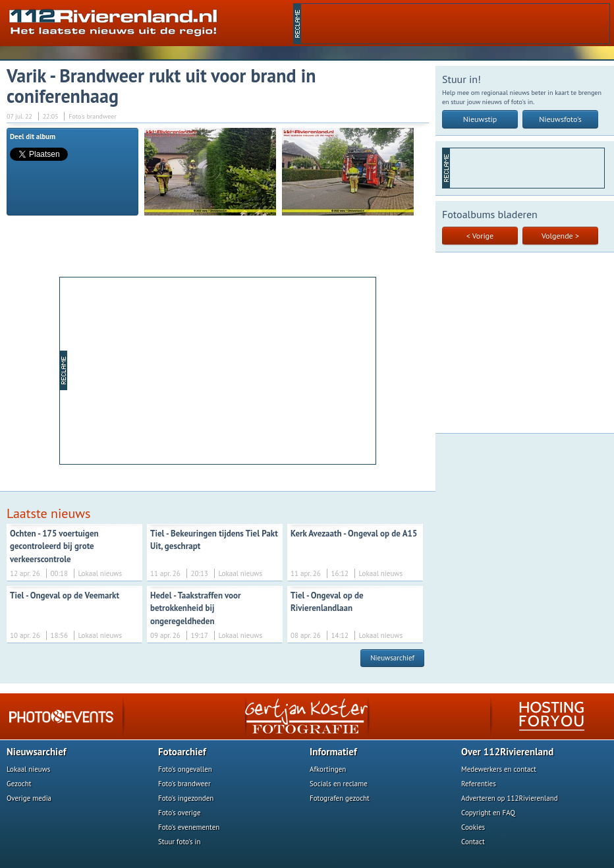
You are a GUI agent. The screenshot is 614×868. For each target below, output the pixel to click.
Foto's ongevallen (185, 769)
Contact (473, 842)
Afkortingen (328, 769)
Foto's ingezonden (186, 798)
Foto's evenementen (189, 827)
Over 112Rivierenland (507, 752)
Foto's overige (180, 813)
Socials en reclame (339, 784)
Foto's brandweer (184, 784)
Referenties (479, 784)
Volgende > (560, 236)
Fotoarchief (182, 752)
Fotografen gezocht (340, 798)
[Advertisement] (221, 370)
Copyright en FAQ (488, 813)
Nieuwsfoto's (560, 119)
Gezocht (19, 784)
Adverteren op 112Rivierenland (510, 798)
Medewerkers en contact (499, 769)
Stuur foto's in (180, 842)
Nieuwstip (480, 119)
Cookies (473, 827)
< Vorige (480, 236)
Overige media (29, 798)
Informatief (333, 752)
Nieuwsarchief (392, 658)
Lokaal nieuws (28, 769)
